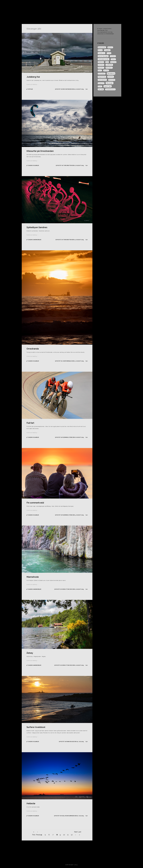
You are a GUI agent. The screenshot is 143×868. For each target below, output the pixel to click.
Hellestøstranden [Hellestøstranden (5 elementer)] (104, 59)
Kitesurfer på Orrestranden (40, 151)
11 (68, 835)
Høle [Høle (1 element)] (107, 62)
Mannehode (33, 577)
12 (72, 835)
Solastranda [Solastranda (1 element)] (112, 80)
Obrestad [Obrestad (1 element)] (106, 70)
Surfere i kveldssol (36, 727)
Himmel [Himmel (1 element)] (113, 59)
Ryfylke (30, 89)
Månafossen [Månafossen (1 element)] (109, 68)
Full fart (30, 423)
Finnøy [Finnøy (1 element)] (109, 53)
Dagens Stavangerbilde (89, 3)
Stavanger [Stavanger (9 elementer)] (110, 83)
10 (64, 835)
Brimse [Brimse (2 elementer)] (100, 50)
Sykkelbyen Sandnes (37, 227)
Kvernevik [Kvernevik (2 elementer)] (101, 65)
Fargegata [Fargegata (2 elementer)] (107, 50)
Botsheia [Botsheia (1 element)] (110, 47)
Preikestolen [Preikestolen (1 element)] (102, 74)
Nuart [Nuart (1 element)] (100, 70)
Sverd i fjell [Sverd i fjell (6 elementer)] (108, 86)
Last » (79, 832)
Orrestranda (33, 349)
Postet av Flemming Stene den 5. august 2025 (70, 515)
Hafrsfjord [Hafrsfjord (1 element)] (113, 56)
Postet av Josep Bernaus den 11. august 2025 (70, 361)
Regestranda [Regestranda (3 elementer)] (102, 77)
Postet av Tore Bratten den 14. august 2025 (70, 240)
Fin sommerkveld (35, 503)
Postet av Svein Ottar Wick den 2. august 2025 (70, 589)
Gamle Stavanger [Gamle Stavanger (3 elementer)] (103, 56)
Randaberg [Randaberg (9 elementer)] (111, 73)
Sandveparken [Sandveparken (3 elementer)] (102, 80)
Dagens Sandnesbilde (123, 3)
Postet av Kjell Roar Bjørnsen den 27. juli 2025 (70, 816)
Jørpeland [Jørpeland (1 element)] (113, 62)
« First (34, 832)
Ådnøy (30, 653)
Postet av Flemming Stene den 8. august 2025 (70, 437)
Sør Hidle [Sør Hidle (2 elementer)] (101, 89)
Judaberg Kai (33, 77)
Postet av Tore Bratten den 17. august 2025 (71, 165)
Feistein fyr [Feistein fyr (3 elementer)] (102, 53)
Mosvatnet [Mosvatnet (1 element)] (101, 68)
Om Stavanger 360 (72, 3)
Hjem (60, 3)
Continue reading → (32, 84)
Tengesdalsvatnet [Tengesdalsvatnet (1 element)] (110, 89)
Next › (76, 832)
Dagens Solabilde (106, 3)
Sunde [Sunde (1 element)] (100, 86)
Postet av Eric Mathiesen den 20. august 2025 (70, 89)
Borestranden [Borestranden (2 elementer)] (102, 47)
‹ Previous (38, 832)
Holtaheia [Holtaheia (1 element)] (101, 62)
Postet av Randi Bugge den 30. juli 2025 (72, 742)
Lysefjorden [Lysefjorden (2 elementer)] (109, 65)
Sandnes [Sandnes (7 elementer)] (111, 77)
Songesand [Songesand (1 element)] (101, 83)
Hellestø (31, 803)
